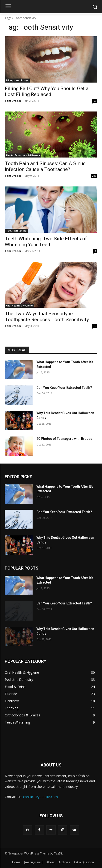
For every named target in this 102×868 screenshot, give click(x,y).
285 (94, 176)
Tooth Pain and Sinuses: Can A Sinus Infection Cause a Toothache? (45, 166)
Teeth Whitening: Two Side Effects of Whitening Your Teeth (46, 242)
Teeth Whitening (16, 231)
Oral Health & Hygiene (19, 306)
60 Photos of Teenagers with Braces (64, 439)
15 (95, 326)
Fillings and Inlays (17, 80)
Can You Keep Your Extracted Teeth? (64, 388)
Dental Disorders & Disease (23, 155)
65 (95, 101)
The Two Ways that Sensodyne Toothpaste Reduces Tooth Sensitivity (47, 317)
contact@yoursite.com (40, 797)
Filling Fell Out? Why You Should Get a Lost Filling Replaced (47, 91)
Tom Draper (13, 101)
